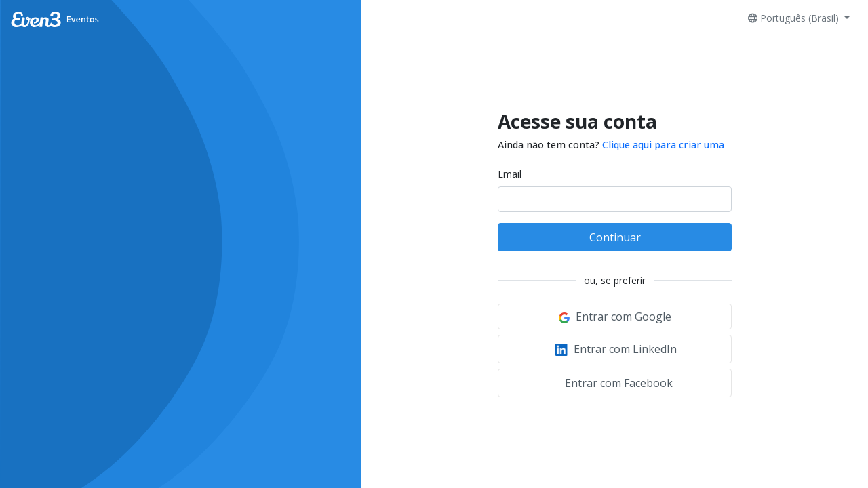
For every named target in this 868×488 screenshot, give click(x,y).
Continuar (615, 237)
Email (510, 174)
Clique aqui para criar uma (663, 145)
